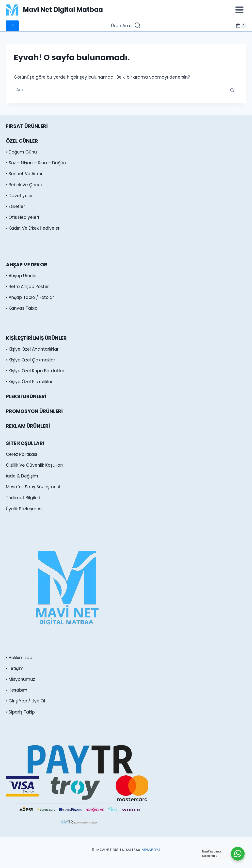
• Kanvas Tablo (22, 308)
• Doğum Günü (21, 152)
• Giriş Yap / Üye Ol (25, 701)
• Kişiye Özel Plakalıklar (29, 382)
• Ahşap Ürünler (22, 276)
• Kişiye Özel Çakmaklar (31, 360)
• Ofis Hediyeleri (22, 217)
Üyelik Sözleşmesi (24, 509)
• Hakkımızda (19, 658)
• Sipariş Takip (20, 712)
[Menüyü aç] (239, 10)
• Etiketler (15, 206)
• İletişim (15, 668)
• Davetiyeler (19, 196)
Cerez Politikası (22, 454)
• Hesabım (17, 690)
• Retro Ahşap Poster (27, 287)
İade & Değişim (22, 476)
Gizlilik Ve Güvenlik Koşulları (34, 465)
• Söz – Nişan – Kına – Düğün (36, 163)
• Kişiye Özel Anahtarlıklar (32, 349)
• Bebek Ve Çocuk (24, 185)
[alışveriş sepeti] (241, 26)
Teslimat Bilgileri (23, 498)
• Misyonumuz (20, 679)
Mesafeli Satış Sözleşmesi (33, 487)
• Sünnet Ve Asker (24, 174)
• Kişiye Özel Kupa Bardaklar (35, 371)
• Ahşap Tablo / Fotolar (30, 297)
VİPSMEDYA (151, 850)
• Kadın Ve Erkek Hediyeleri (33, 228)
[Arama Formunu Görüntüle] (126, 26)
